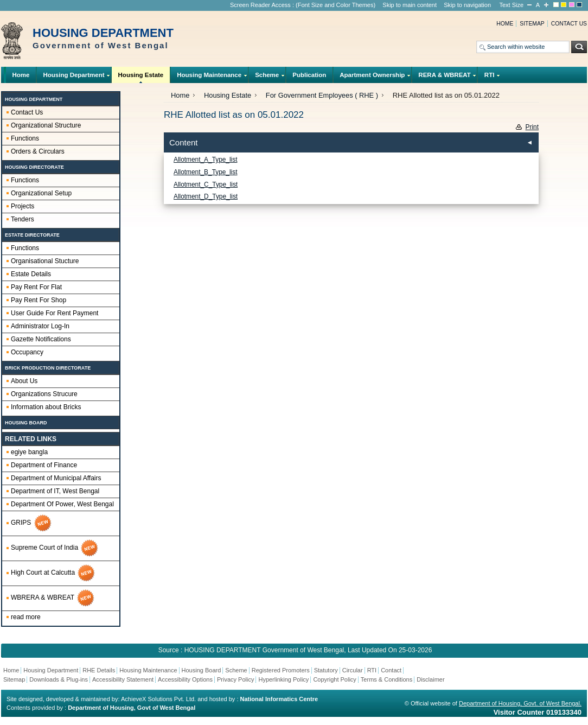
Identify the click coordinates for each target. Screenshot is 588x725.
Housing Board (202, 670)
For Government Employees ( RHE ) (322, 95)
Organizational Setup (41, 193)
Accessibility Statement (123, 679)
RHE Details (99, 670)
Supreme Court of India (55, 548)
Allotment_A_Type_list (206, 160)
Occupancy (27, 352)
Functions (25, 138)
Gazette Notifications (41, 339)
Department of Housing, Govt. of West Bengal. (520, 703)
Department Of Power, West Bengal (62, 504)
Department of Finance (44, 465)
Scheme (267, 77)
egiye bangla (29, 452)
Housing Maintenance (209, 77)
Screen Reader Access (260, 5)
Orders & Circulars (38, 151)
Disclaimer (430, 679)
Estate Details (31, 274)
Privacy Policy (235, 679)
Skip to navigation (467, 5)
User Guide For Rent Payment (55, 313)
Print (532, 127)
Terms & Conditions (386, 679)
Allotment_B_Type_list (206, 172)
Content (184, 142)
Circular (353, 670)
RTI (489, 77)
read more (26, 617)
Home (505, 24)
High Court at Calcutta (53, 573)
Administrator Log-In (40, 326)
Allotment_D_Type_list (206, 196)
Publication (309, 75)
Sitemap (532, 24)
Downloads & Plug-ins (59, 679)
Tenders (23, 219)
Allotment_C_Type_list (206, 185)
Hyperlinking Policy (283, 679)
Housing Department (74, 77)
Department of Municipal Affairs (56, 478)
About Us (24, 381)
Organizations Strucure (44, 394)
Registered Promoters (281, 670)
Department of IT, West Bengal (55, 491)
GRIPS (32, 523)
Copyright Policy (334, 679)
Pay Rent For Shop (39, 300)
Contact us (569, 24)
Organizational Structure (46, 125)
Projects (23, 206)
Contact (391, 670)
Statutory (326, 670)
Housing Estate (141, 77)
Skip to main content (410, 5)
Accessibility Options (185, 679)
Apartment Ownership (372, 77)
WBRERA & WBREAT (53, 598)
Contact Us (27, 112)
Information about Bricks (46, 407)
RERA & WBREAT (445, 77)
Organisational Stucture (45, 261)
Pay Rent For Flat (36, 287)
